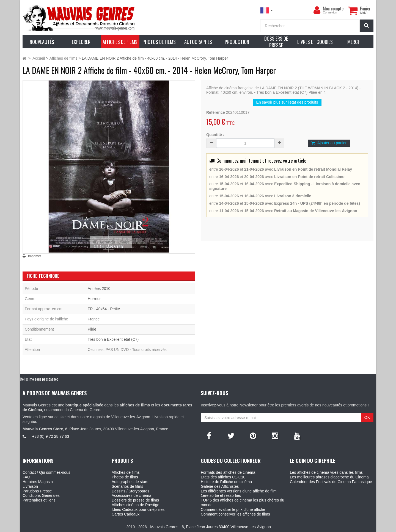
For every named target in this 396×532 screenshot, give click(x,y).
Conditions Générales (41, 495)
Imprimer (35, 256)
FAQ (26, 477)
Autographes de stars (130, 482)
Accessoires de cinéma (131, 495)
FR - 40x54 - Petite (104, 309)
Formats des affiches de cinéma (228, 472)
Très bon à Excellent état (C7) (113, 339)
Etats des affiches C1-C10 (223, 477)
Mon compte (333, 9)
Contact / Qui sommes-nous (46, 472)
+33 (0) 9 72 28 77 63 (51, 436)
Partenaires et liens (39, 500)
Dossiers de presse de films (135, 500)
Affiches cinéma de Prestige (135, 505)
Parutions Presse (37, 491)
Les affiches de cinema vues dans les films (326, 472)
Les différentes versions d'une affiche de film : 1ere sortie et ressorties (240, 493)
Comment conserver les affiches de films (235, 514)
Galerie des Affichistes (220, 486)
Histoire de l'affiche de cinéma (226, 482)
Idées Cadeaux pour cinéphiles (138, 509)
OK (367, 417)
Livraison (30, 486)
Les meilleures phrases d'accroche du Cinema (329, 477)
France (94, 319)
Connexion (330, 12)
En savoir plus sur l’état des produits (287, 102)
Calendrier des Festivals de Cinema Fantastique (331, 482)
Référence (216, 112)
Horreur (94, 299)
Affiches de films (126, 472)
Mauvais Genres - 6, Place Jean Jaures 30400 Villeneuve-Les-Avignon (210, 527)
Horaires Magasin (38, 482)
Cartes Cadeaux (126, 514)
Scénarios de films (127, 486)
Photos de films (125, 477)
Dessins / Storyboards (130, 491)
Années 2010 (99, 289)
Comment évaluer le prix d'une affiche (233, 509)
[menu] (317, 10)
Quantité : (215, 135)
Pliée (92, 329)
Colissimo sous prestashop (39, 379)
